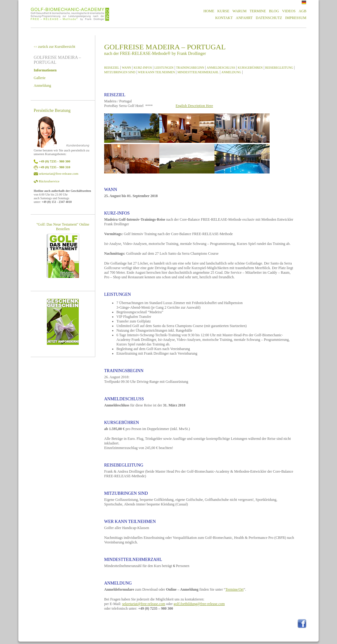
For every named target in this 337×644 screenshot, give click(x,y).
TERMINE (258, 11)
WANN (127, 68)
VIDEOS (289, 11)
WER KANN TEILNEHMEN (156, 72)
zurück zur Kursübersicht (55, 47)
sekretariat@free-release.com (59, 173)
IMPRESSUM (296, 18)
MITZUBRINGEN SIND (120, 72)
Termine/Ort (235, 589)
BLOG (274, 11)
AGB (303, 11)
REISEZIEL (112, 68)
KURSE (223, 11)
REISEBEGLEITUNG (279, 68)
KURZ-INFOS (143, 68)
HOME (209, 11)
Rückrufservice (49, 181)
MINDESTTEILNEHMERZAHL (198, 72)
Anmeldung (42, 86)
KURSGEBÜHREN (250, 68)
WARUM (240, 11)
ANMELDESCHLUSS (221, 68)
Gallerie (40, 78)
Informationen (45, 70)
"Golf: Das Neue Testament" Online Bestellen (63, 227)
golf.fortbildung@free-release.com (199, 604)
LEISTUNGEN (164, 68)
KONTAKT (224, 18)
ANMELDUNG (231, 72)
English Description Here (194, 106)
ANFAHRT (244, 18)
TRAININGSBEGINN (190, 68)
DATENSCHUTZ (269, 18)
